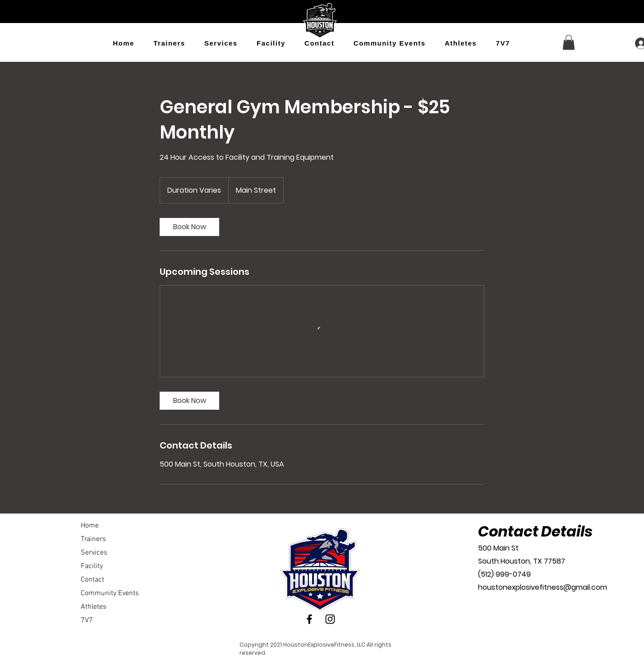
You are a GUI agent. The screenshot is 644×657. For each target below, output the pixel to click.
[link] (189, 227)
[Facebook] (309, 619)
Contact (92, 580)
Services (94, 553)
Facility (92, 566)
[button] (569, 42)
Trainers (93, 539)
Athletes (94, 607)
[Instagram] (330, 619)
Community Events (110, 593)
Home (90, 526)
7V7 (87, 620)
